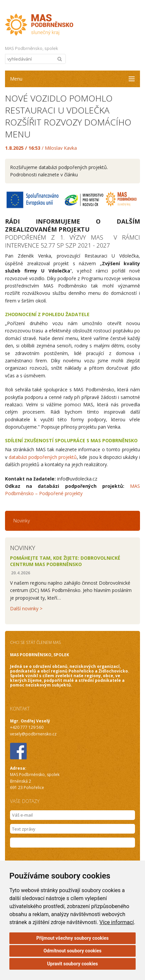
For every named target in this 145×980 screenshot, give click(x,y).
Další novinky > (26, 608)
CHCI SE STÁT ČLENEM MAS (35, 642)
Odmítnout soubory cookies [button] (72, 951)
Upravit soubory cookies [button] (72, 964)
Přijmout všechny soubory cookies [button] (72, 938)
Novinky (22, 521)
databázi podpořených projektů (43, 457)
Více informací (117, 922)
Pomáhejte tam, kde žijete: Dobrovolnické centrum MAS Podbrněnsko (65, 561)
